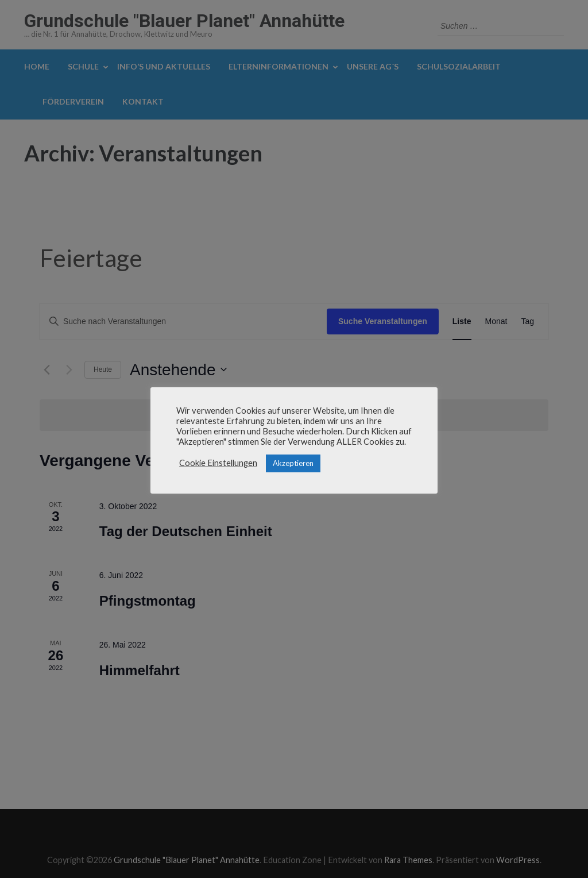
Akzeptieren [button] (293, 463)
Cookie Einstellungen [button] (218, 463)
